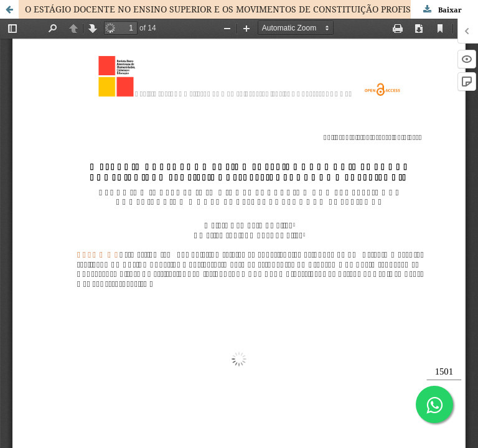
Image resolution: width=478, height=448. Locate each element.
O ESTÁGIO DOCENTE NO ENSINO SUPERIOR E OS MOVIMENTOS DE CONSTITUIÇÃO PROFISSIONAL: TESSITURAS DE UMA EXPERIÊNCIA (251, 9)
